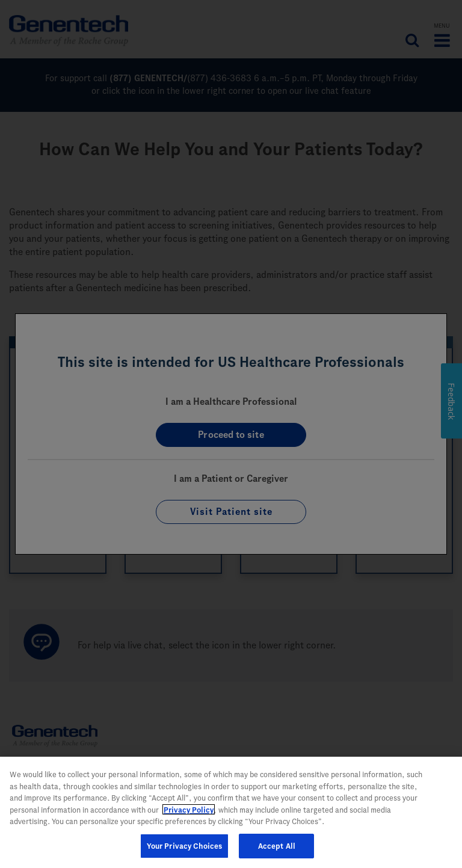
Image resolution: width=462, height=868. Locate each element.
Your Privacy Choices (185, 851)
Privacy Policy (189, 815)
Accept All (277, 851)
